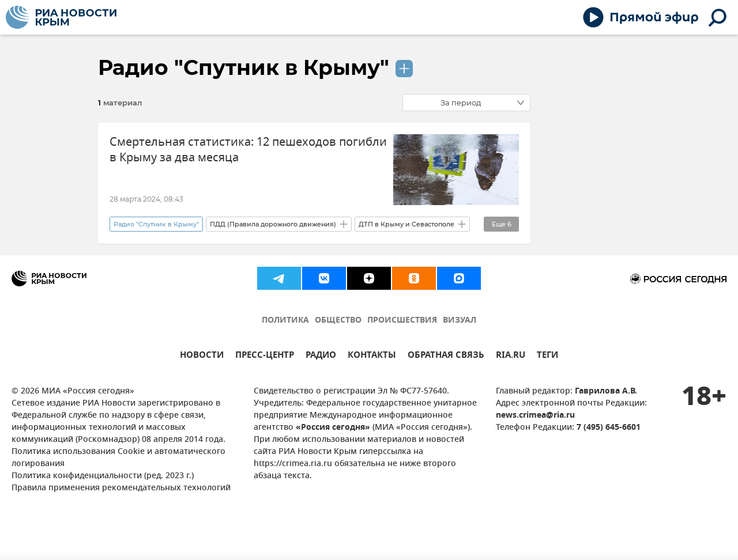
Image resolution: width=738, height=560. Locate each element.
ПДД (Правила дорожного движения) (273, 224)
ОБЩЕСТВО (338, 321)
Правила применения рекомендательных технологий (121, 488)
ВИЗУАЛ (460, 321)
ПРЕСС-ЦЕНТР (265, 356)
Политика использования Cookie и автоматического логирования (118, 458)
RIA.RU (511, 356)
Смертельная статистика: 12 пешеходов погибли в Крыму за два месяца (248, 150)
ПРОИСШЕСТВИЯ (402, 321)
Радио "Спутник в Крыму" (244, 67)
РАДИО (321, 356)
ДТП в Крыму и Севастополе (406, 224)
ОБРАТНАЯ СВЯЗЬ (446, 356)
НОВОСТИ (202, 356)
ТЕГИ (547, 356)
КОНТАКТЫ (372, 356)
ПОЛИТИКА (285, 321)
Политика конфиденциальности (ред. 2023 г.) (103, 476)
